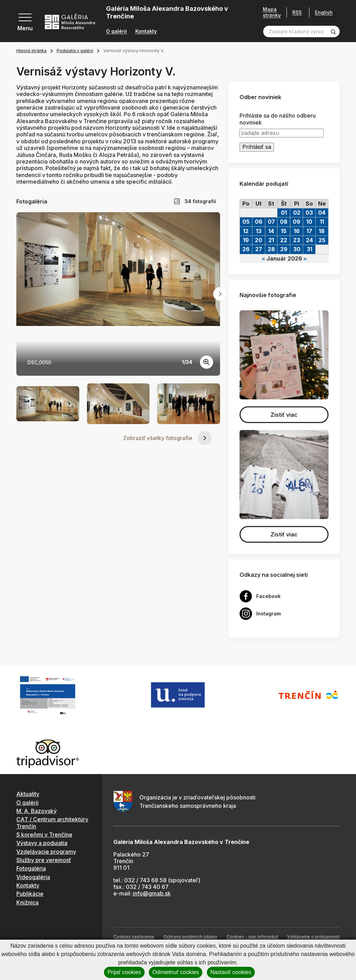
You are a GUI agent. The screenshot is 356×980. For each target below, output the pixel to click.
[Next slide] (220, 294)
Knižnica (27, 902)
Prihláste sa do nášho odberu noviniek (278, 119)
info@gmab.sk (152, 893)
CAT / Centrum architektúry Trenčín (52, 823)
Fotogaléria (31, 868)
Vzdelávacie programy (46, 852)
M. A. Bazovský (37, 811)
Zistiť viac (284, 415)
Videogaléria (33, 877)
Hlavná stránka (31, 51)
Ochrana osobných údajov (190, 937)
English (324, 13)
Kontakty (146, 31)
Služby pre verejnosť (44, 860)
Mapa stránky (272, 12)
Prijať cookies (124, 972)
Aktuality (28, 794)
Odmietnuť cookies (176, 972)
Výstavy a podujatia (42, 843)
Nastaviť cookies (231, 972)
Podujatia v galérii (75, 51)
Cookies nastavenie (134, 937)
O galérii (116, 31)
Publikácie (30, 894)
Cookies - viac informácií (252, 937)
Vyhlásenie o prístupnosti (313, 937)
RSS (297, 12)
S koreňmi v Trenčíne (44, 835)
